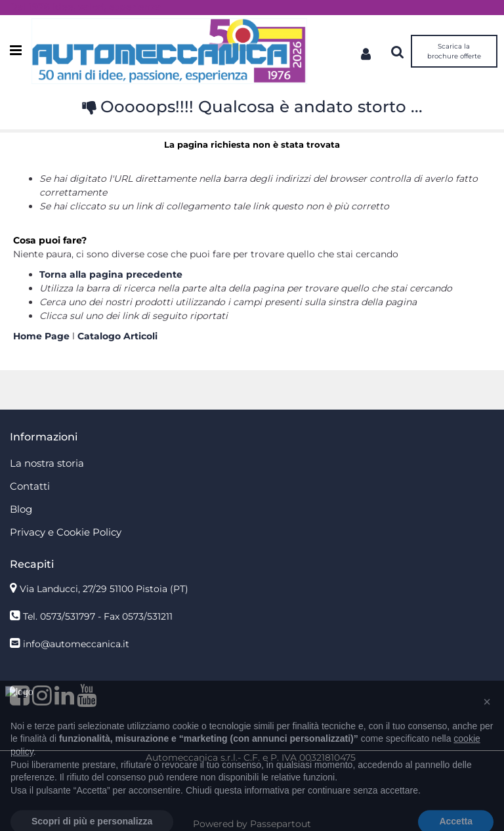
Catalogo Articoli (117, 336)
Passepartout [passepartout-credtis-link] (281, 824)
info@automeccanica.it (76, 644)
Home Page (43, 336)
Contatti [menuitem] (30, 486)
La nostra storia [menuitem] (47, 463)
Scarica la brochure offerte (454, 51)
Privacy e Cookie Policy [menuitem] (66, 532)
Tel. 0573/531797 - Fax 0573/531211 (98, 616)
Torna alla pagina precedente (111, 274)
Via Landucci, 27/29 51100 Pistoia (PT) (104, 589)
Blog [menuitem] (21, 509)
